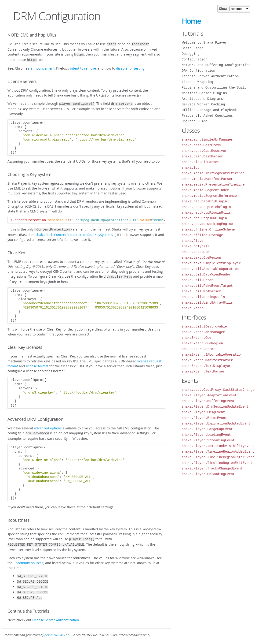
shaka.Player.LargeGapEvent (207, 429)
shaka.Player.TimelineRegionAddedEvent (218, 452)
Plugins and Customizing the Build (214, 87)
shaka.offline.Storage (202, 235)
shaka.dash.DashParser (202, 156)
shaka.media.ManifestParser (207, 179)
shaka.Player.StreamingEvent (208, 440)
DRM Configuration (199, 71)
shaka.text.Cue (196, 252)
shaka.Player (194, 241)
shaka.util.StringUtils (203, 297)
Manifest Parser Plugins (204, 93)
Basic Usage (193, 48)
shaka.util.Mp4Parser (201, 291)
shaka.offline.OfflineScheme (208, 229)
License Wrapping (197, 82)
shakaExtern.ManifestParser (207, 360)
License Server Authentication (56, 613)
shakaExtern (193, 308)
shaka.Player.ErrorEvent (204, 418)
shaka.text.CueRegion (201, 258)
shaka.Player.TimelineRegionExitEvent (217, 463)
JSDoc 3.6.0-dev (55, 628)
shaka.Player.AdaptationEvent (209, 395)
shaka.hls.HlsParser (200, 162)
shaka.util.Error (197, 280)
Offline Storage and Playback (209, 110)
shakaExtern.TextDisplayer (206, 366)
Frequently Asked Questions (207, 116)
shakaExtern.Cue (197, 338)
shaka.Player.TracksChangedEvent (212, 468)
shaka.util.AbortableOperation (210, 269)
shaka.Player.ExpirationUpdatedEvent (216, 423)
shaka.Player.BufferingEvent (208, 401)
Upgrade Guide (195, 121)
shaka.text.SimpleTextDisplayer (211, 263)
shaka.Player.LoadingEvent (206, 435)
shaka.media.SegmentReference (209, 196)
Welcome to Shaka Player (204, 43)
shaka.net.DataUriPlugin (204, 201)
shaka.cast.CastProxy (201, 145)
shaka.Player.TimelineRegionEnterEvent (218, 457)
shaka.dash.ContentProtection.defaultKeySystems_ (75, 232)
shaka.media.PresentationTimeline (213, 184)
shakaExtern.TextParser (203, 371)
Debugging (191, 54)
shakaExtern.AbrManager (203, 332)
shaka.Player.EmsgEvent (203, 412)
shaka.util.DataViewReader (206, 274)
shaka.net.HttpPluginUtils (206, 213)
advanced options (48, 425)
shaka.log (191, 168)
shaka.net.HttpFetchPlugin (206, 207)
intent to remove (83, 67)
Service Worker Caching (203, 104)
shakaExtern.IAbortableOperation (212, 355)
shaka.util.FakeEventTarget (207, 286)
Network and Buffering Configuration (216, 65)
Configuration (195, 59)
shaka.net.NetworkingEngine (207, 224)
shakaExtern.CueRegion (202, 343)
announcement (43, 67)
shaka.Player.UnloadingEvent (208, 474)
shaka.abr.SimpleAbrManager (207, 140)
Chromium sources (28, 559)
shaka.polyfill (196, 246)
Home (191, 21)
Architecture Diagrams (202, 99)
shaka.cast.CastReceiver (204, 151)
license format (37, 363)
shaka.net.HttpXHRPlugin (204, 218)
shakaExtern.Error (199, 349)
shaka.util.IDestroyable (204, 326)
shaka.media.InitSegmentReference (213, 173)
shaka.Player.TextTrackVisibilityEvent (218, 446)
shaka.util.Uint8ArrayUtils (207, 303)
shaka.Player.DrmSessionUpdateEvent (215, 407)
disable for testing (130, 67)
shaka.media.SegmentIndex (205, 190)
